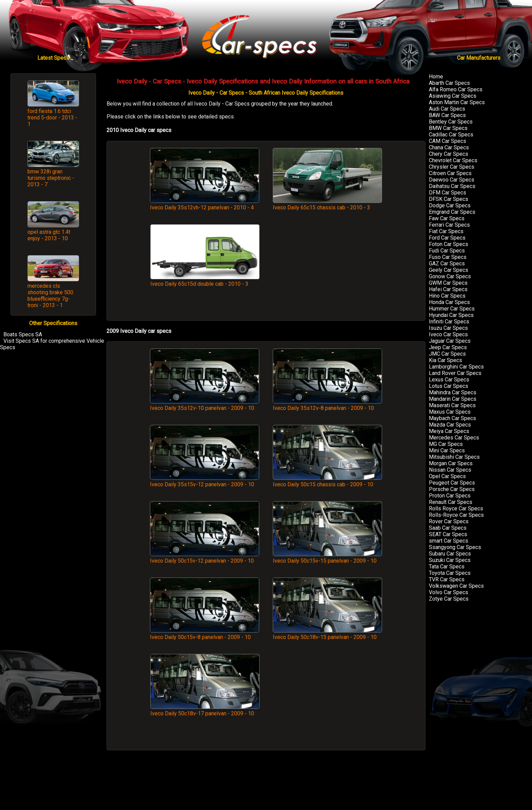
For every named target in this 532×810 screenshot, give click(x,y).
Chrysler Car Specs (452, 167)
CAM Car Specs (448, 141)
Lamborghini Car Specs (456, 367)
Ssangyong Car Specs (455, 547)
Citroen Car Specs (450, 173)
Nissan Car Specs (450, 470)
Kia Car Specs (445, 360)
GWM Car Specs (448, 283)
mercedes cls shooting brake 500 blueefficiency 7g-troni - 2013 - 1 (50, 296)
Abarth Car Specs (449, 83)
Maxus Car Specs (450, 412)
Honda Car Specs (449, 302)
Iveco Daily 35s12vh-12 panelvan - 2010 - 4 (205, 204)
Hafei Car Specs (448, 289)
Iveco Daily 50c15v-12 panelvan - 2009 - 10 (205, 558)
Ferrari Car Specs (449, 225)
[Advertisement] (327, 269)
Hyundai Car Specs (451, 315)
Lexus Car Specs (449, 380)
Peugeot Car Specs (452, 483)
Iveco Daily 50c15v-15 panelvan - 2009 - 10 (327, 558)
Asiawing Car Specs (453, 96)
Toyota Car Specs (450, 573)
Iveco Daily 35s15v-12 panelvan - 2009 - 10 (205, 481)
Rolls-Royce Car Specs (456, 515)
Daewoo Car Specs (452, 180)
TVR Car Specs (447, 579)
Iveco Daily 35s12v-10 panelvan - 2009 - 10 (205, 405)
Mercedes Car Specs (454, 438)
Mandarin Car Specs (453, 399)
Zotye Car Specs (449, 599)
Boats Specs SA (23, 334)
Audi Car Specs (447, 109)
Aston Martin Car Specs (457, 102)
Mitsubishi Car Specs (454, 457)
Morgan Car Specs (451, 463)
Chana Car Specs (449, 147)
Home (436, 77)
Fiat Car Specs (446, 231)
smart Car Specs (449, 541)
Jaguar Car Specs (450, 341)
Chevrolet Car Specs (453, 160)
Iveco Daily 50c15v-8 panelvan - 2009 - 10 (205, 634)
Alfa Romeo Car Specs (456, 89)
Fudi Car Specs (447, 251)
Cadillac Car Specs (451, 135)
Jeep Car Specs (448, 347)
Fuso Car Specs (448, 257)
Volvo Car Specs (449, 592)
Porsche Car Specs (452, 489)
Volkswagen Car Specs (456, 586)
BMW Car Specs (448, 128)
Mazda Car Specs (450, 425)
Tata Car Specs (447, 567)
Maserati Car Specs (452, 405)
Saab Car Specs (448, 528)
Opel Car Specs (447, 476)
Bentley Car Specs (451, 122)
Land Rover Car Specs (455, 373)
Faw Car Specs (447, 218)
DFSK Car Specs (449, 199)
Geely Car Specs (449, 270)
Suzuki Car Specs (450, 560)
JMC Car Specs (447, 354)
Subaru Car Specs (450, 554)
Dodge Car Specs (450, 205)
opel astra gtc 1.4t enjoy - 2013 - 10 (49, 235)
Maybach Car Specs (452, 418)
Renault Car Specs (451, 502)
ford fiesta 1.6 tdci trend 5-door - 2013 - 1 (52, 118)
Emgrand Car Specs (452, 212)
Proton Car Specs (450, 496)
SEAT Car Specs (448, 534)
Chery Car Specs (449, 154)
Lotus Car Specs (449, 386)
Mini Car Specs (447, 450)
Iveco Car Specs (448, 334)
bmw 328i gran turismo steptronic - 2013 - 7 (51, 178)
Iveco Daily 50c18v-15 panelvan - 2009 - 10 (327, 634)
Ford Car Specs (447, 238)
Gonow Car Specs (450, 276)
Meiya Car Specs (449, 431)
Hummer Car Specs (452, 309)
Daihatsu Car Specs (452, 186)
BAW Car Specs (447, 115)
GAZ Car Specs (447, 263)
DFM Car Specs (448, 193)
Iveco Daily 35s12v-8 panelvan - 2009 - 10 (327, 405)
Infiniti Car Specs (449, 322)
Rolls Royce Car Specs (456, 508)
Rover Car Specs (449, 521)
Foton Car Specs (449, 244)
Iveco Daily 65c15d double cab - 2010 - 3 (205, 281)
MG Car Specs (446, 444)
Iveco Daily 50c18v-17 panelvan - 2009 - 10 (205, 710)
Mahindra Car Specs (453, 392)
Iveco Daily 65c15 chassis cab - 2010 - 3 (327, 204)
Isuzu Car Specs (448, 328)
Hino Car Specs (447, 296)
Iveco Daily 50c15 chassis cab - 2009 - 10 (327, 481)
